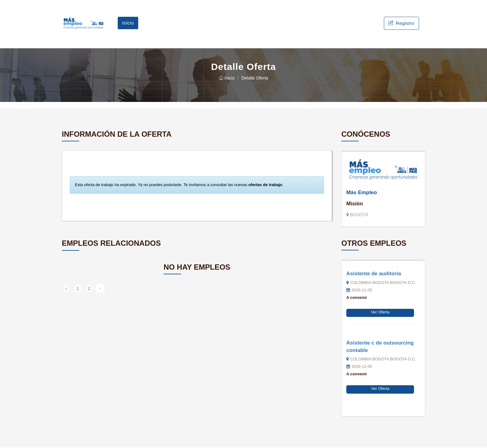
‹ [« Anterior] (66, 289)
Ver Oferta (380, 313)
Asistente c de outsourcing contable (380, 347)
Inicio (128, 23)
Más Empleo (362, 193)
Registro (401, 23)
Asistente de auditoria (374, 274)
